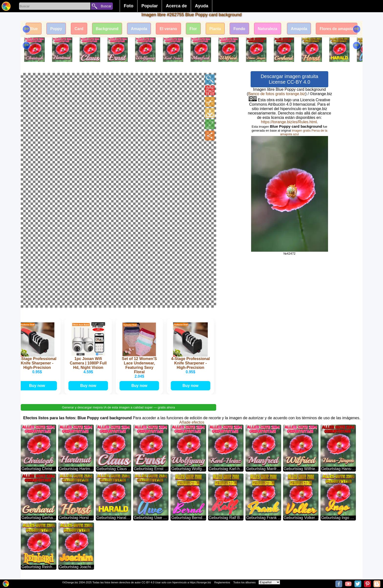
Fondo (240, 29)
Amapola (138, 29)
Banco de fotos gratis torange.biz (277, 94)
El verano (168, 29)
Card (77, 29)
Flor (193, 29)
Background (106, 29)
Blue (31, 29)
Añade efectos (192, 422)
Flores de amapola (339, 29)
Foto (129, 6)
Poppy (54, 29)
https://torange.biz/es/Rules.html (289, 122)
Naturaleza (269, 29)
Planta (215, 29)
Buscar (106, 6)
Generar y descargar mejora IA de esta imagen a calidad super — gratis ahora (118, 407)
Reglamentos (222, 582)
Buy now (38, 385)
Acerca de (176, 6)
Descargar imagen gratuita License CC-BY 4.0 (289, 79)
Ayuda (202, 6)
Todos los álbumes (244, 582)
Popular (150, 6)
